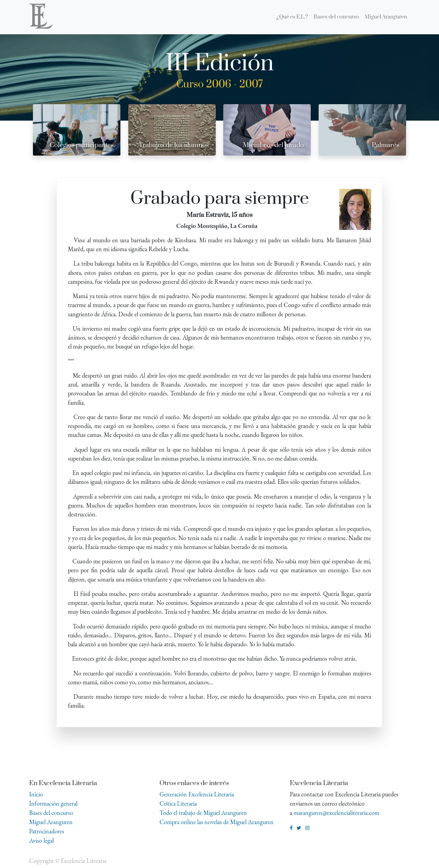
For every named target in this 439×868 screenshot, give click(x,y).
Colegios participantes (82, 145)
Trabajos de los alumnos (174, 145)
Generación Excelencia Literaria (197, 794)
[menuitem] (292, 17)
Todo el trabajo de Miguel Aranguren (203, 813)
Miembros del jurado (273, 145)
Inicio (36, 794)
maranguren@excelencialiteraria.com (336, 813)
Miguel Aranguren (51, 822)
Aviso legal (41, 840)
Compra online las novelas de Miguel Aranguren (217, 822)
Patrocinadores (47, 831)
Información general (53, 803)
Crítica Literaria (178, 803)
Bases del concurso (51, 813)
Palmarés (385, 145)
